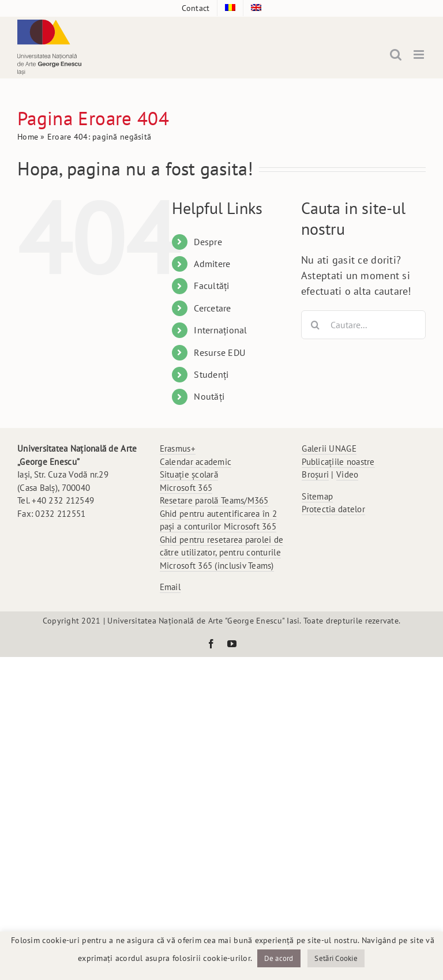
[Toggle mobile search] (396, 55)
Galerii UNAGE (329, 448)
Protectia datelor (333, 509)
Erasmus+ (178, 448)
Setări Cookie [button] (336, 958)
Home (28, 137)
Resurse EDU (219, 352)
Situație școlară (189, 474)
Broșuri (315, 474)
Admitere (212, 264)
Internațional (221, 330)
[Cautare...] (363, 325)
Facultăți (211, 286)
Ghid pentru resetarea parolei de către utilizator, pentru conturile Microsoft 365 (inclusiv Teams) (222, 553)
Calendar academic (196, 462)
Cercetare (212, 308)
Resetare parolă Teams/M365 (214, 500)
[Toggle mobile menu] (420, 55)
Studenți (211, 374)
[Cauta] (316, 325)
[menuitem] (230, 8)
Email (170, 587)
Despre (208, 242)
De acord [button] (279, 958)
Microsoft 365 (186, 488)
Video (347, 474)
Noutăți (209, 396)
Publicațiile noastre (338, 462)
